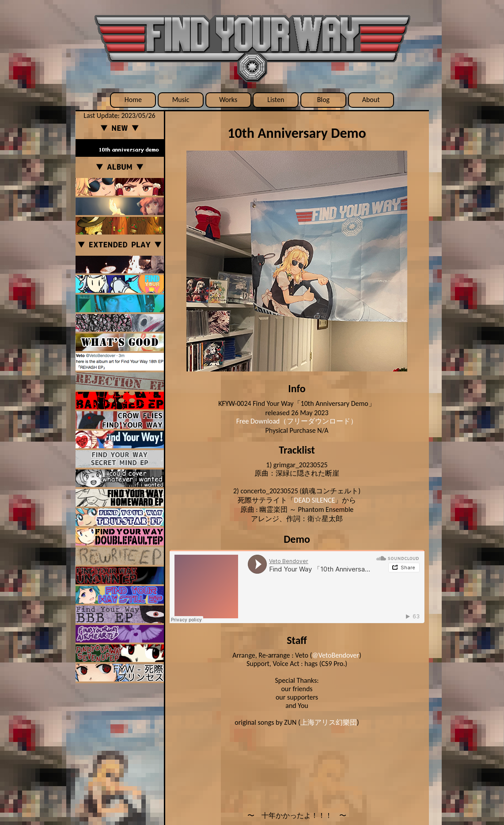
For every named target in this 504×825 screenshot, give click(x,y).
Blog (323, 100)
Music (181, 100)
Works (228, 100)
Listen (276, 100)
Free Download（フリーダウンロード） (297, 421)
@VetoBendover (335, 655)
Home (133, 100)
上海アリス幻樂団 (329, 722)
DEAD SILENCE (315, 500)
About (371, 100)
